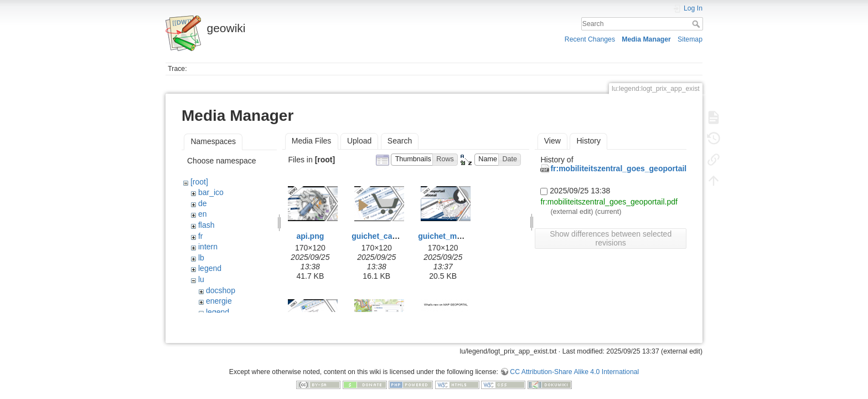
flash (206, 225)
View (552, 141)
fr (201, 236)
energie (219, 301)
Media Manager (646, 39)
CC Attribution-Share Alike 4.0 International (574, 362)
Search (697, 24)
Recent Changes (590, 39)
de (203, 203)
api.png (311, 236)
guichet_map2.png (452, 236)
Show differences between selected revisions (611, 238)
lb (201, 258)
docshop (221, 290)
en (203, 214)
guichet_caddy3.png (389, 236)
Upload (359, 141)
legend (210, 268)
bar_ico (211, 192)
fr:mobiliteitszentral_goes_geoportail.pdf (625, 168)
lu (201, 279)
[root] (199, 182)
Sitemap (690, 39)
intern (208, 247)
